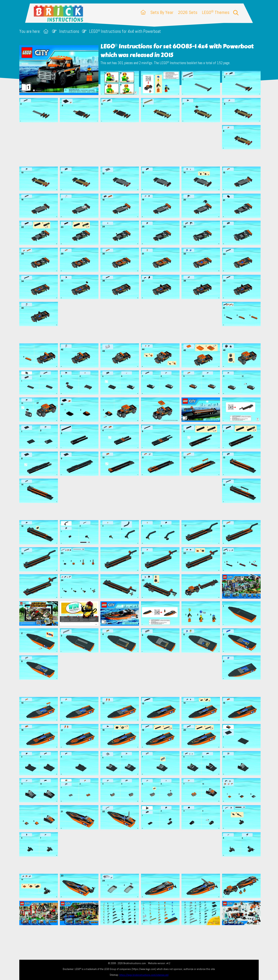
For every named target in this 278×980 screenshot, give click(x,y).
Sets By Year (162, 12)
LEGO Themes (216, 12)
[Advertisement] (141, 144)
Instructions (69, 31)
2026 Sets (188, 12)
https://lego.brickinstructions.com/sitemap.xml (144, 975)
